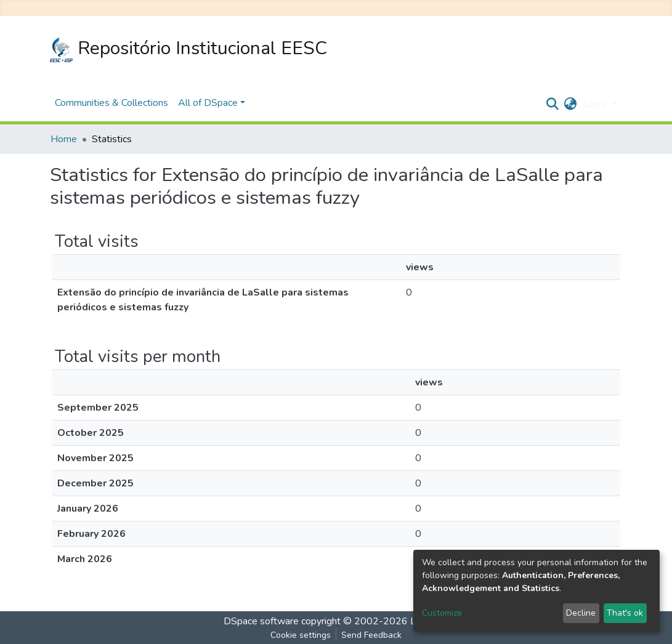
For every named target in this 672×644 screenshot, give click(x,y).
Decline (581, 613)
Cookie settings (301, 635)
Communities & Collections (111, 103)
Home (64, 139)
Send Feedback (371, 635)
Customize (442, 613)
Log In (597, 104)
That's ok (625, 613)
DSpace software (261, 621)
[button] (571, 104)
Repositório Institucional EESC (189, 49)
